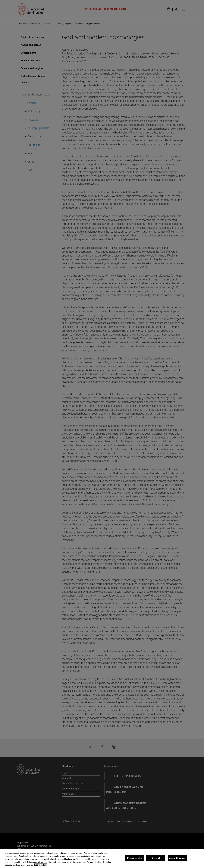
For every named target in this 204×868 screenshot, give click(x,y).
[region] (102, 858)
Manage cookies (134, 858)
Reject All (156, 858)
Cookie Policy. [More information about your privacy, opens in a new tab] (41, 865)
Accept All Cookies (177, 858)
